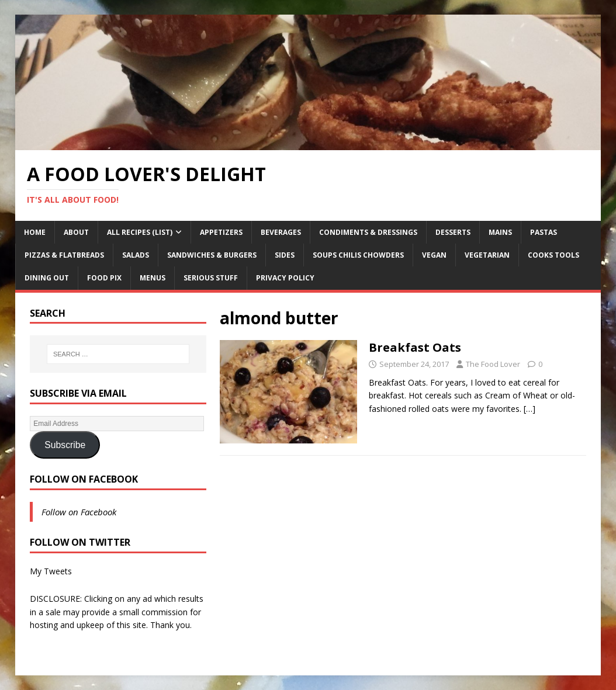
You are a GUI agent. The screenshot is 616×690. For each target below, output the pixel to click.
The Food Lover (493, 364)
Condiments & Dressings (368, 232)
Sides (285, 255)
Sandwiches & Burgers (212, 255)
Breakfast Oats (415, 347)
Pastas (544, 232)
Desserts (453, 232)
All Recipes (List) (140, 232)
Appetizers (221, 232)
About (76, 232)
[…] (530, 409)
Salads (136, 255)
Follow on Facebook (84, 479)
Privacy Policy (285, 278)
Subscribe (65, 445)
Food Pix (104, 278)
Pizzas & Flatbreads (64, 255)
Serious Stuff (211, 278)
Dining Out (47, 278)
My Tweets (51, 571)
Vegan (434, 255)
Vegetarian (487, 255)
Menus (153, 278)
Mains (500, 232)
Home (35, 232)
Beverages (281, 232)
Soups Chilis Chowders (358, 255)
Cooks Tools (553, 255)
